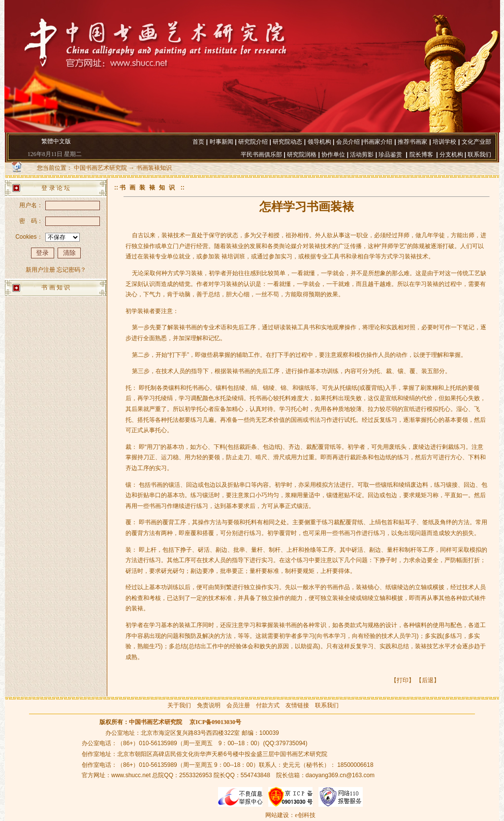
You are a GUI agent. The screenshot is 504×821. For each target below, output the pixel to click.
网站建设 (277, 815)
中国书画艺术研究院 (100, 168)
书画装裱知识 (154, 168)
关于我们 (179, 705)
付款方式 (268, 705)
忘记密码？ (71, 270)
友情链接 (297, 705)
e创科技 (305, 815)
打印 (403, 680)
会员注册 (238, 705)
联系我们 (327, 705)
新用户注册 (40, 270)
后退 (428, 680)
